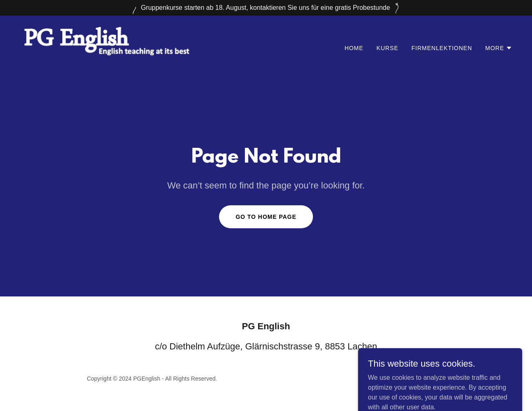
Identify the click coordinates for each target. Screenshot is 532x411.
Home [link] (354, 48)
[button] (499, 48)
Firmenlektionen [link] (442, 48)
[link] (106, 46)
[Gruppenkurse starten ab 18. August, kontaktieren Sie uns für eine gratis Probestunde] (266, 8)
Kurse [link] (387, 48)
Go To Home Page (266, 217)
